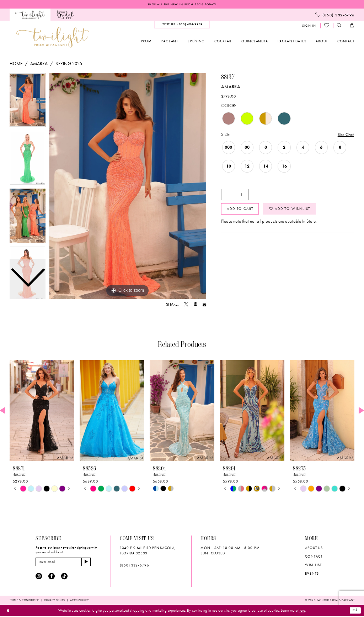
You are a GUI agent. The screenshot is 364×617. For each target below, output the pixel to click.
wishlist (313, 565)
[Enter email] (65, 563)
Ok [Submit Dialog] (355, 611)
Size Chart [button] (345, 135)
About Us (314, 548)
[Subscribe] (90, 563)
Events (312, 574)
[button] (309, 26)
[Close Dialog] (8, 611)
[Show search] (339, 26)
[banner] (53, 38)
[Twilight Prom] (30, 15)
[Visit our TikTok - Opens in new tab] (64, 578)
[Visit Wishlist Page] (327, 26)
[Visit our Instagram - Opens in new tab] (39, 578)
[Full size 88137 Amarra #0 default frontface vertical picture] (128, 186)
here (302, 611)
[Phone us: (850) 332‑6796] (335, 15)
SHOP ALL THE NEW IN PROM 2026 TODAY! (182, 4)
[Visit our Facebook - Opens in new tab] (52, 578)
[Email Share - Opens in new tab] (204, 305)
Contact (314, 557)
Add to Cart (241, 210)
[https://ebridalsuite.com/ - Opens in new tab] (65, 15)
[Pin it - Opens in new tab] (196, 305)
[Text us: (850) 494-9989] (182, 25)
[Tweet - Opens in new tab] (186, 305)
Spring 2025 (69, 64)
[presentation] (42, 411)
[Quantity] (235, 195)
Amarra (39, 64)
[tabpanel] (128, 186)
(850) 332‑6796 (135, 566)
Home (16, 64)
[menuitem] (30, 15)
